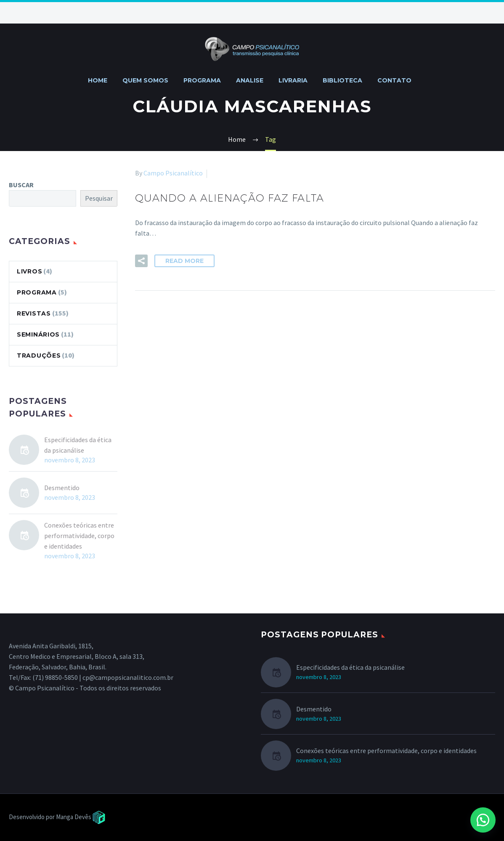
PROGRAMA (202, 80)
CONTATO (394, 80)
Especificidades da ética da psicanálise (78, 445)
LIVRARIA (293, 80)
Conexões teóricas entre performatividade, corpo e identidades (79, 536)
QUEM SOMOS (145, 80)
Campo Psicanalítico (173, 173)
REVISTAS (34, 313)
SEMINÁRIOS (38, 334)
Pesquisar (99, 198)
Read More (184, 261)
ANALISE (250, 80)
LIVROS (29, 271)
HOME (98, 80)
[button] (483, 820)
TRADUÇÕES (39, 356)
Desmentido (62, 488)
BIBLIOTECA (342, 80)
